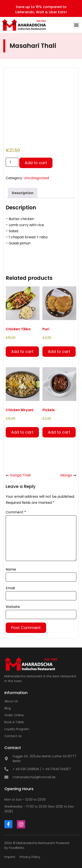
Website (13, 607)
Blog (8, 708)
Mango (66, 475)
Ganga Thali (20, 475)
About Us (11, 701)
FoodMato (17, 848)
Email (10, 588)
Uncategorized (36, 178)
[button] (76, 25)
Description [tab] (23, 193)
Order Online (14, 715)
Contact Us (13, 736)
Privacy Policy (30, 857)
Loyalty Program (17, 729)
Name (11, 569)
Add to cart (36, 163)
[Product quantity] (12, 162)
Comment (16, 512)
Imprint (10, 857)
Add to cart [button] (22, 351)
